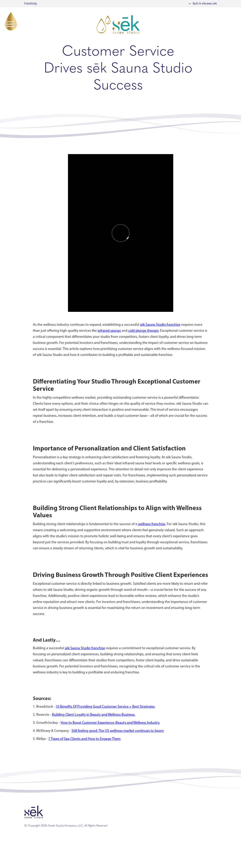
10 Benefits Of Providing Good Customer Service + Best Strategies (105, 707)
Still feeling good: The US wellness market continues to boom (118, 731)
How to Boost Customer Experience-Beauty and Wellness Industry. (110, 723)
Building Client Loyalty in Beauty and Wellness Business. (94, 715)
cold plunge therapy (143, 331)
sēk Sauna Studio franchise (160, 325)
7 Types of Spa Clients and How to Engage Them (85, 739)
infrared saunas (109, 331)
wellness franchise (152, 524)
